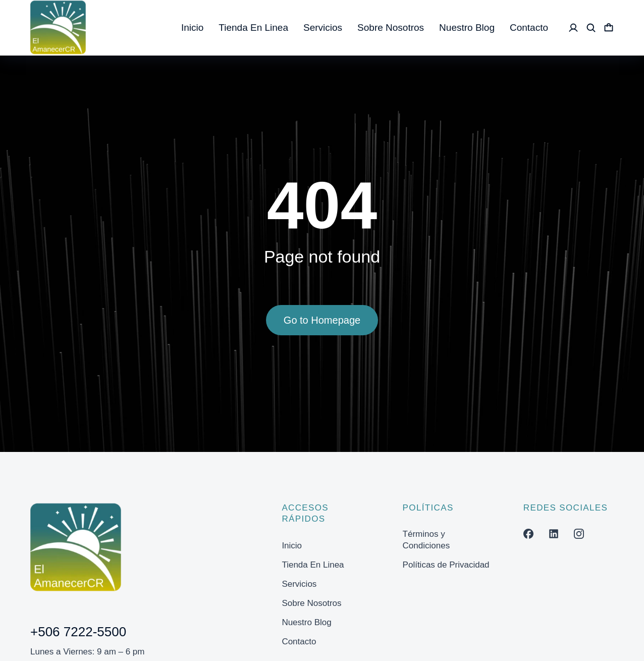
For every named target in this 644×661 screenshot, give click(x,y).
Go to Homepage (322, 324)
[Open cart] (609, 28)
